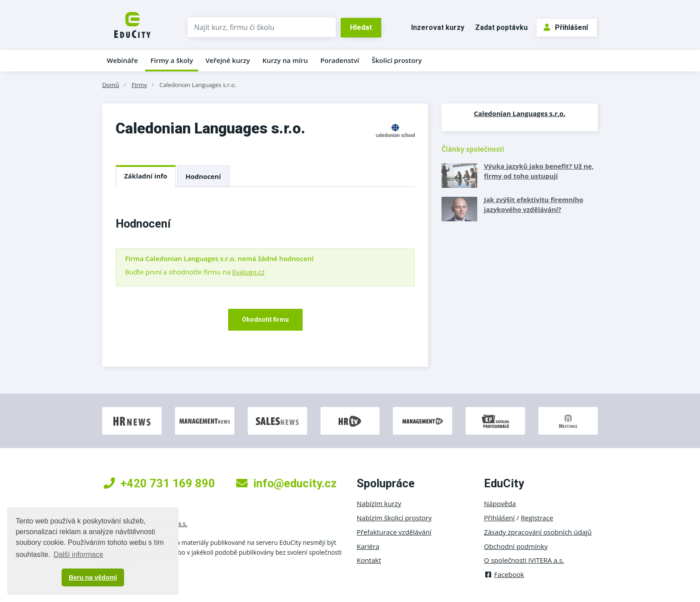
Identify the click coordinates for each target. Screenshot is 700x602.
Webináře (122, 60)
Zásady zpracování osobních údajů (538, 532)
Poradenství (340, 60)
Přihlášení (566, 27)
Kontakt (369, 560)
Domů (111, 85)
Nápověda (500, 503)
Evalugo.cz (248, 272)
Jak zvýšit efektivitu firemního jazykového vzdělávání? (533, 204)
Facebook (504, 574)
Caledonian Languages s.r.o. (198, 85)
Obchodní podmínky (516, 546)
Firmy (139, 85)
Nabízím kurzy (379, 503)
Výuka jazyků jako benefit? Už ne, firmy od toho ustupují (539, 171)
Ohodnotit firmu (265, 320)
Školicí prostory (396, 60)
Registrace (537, 518)
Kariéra (368, 546)
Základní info (146, 176)
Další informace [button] (78, 554)
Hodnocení (203, 176)
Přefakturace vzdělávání (394, 532)
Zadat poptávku (501, 27)
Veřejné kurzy (228, 60)
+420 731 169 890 (159, 483)
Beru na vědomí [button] (93, 577)
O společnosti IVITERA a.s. (524, 560)
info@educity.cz (286, 483)
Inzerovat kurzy (438, 27)
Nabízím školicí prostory (394, 518)
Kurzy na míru (285, 60)
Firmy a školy (172, 60)
